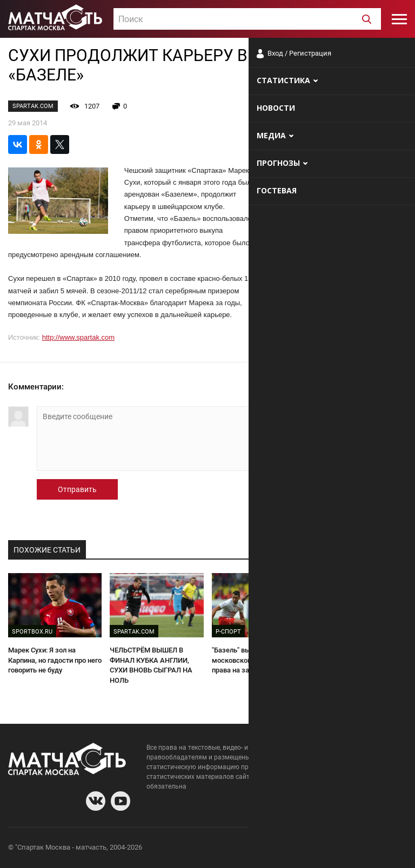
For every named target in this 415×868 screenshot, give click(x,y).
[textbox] (247, 19)
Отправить (77, 489)
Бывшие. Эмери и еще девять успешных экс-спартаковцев (350, 660)
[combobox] (247, 19)
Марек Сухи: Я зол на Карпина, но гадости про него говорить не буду (55, 660)
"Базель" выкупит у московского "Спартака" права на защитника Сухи (253, 660)
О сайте (276, 849)
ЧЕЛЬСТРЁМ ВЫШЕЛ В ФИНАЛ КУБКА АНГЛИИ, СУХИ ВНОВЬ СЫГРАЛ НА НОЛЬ (151, 665)
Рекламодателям (378, 849)
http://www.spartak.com (78, 337)
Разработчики (319, 849)
